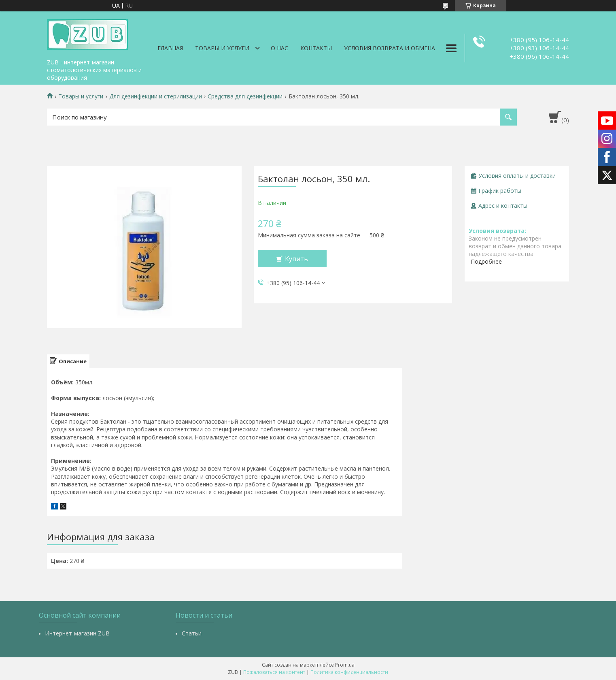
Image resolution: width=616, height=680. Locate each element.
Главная (170, 48)
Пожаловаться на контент (274, 672)
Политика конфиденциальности (349, 672)
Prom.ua (345, 665)
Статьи (192, 633)
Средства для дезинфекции (245, 96)
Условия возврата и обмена (390, 48)
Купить (296, 259)
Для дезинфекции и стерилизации (156, 96)
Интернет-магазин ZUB (77, 633)
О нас (279, 48)
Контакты (316, 48)
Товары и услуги (222, 48)
